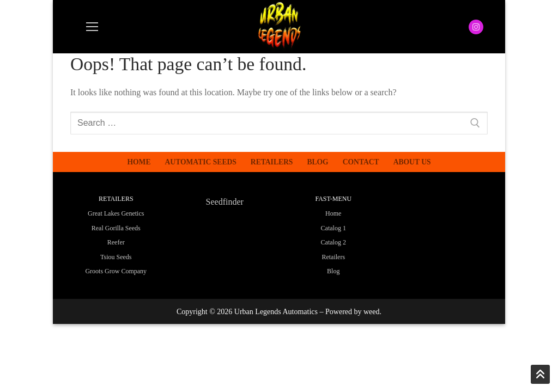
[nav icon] (92, 27)
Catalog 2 (333, 242)
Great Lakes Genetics (116, 213)
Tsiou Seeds (116, 257)
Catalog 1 (333, 228)
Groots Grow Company (116, 271)
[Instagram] (476, 27)
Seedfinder (225, 202)
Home (333, 213)
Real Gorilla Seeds (116, 228)
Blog (333, 271)
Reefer (116, 242)
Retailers (333, 257)
